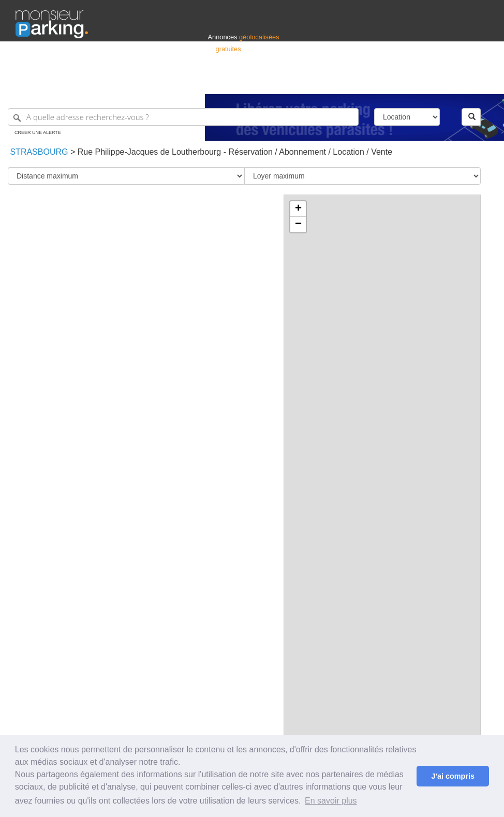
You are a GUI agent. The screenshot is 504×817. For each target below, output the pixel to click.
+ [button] (298, 209)
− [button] (298, 225)
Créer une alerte (38, 132)
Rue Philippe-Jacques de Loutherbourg (150, 152)
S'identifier (360, 81)
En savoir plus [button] (331, 801)
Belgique (450, 81)
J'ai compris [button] (453, 776)
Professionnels (318, 81)
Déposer (393, 81)
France (422, 81)
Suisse (479, 81)
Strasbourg (38, 152)
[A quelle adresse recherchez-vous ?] (183, 117)
